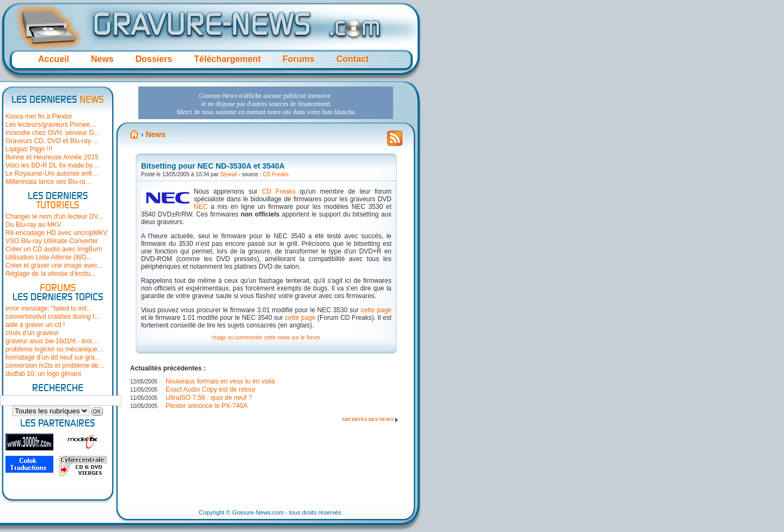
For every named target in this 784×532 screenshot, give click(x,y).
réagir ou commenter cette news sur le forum (266, 338)
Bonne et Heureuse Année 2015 (52, 157)
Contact (353, 59)
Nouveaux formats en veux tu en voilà (220, 381)
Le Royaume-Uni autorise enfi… (52, 174)
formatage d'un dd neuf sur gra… (53, 357)
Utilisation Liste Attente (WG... (49, 257)
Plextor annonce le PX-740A (207, 406)
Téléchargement (227, 59)
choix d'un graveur (32, 333)
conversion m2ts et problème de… (55, 366)
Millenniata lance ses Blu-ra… (49, 182)
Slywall (228, 174)
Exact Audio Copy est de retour (210, 389)
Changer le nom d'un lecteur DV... (54, 216)
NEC (201, 207)
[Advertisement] (266, 103)
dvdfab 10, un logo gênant (43, 374)
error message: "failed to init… (49, 308)
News (102, 59)
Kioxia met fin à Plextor (39, 116)
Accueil (54, 59)
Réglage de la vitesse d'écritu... (51, 274)
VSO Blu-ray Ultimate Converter (52, 241)
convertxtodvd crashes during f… (53, 317)
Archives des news (367, 419)
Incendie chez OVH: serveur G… (53, 133)
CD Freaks (276, 174)
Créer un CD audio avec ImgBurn (54, 249)
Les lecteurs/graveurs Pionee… (51, 125)
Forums (299, 59)
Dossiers (154, 59)
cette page (376, 310)
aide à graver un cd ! (35, 325)
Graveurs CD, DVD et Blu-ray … (52, 141)
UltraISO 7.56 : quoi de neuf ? (209, 398)
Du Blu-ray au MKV (33, 225)
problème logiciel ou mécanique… (55, 349)
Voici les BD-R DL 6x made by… (52, 165)
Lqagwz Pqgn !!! (29, 149)
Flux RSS (395, 141)
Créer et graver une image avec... (54, 265)
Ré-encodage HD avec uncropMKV (56, 233)
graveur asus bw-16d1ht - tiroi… (52, 341)
